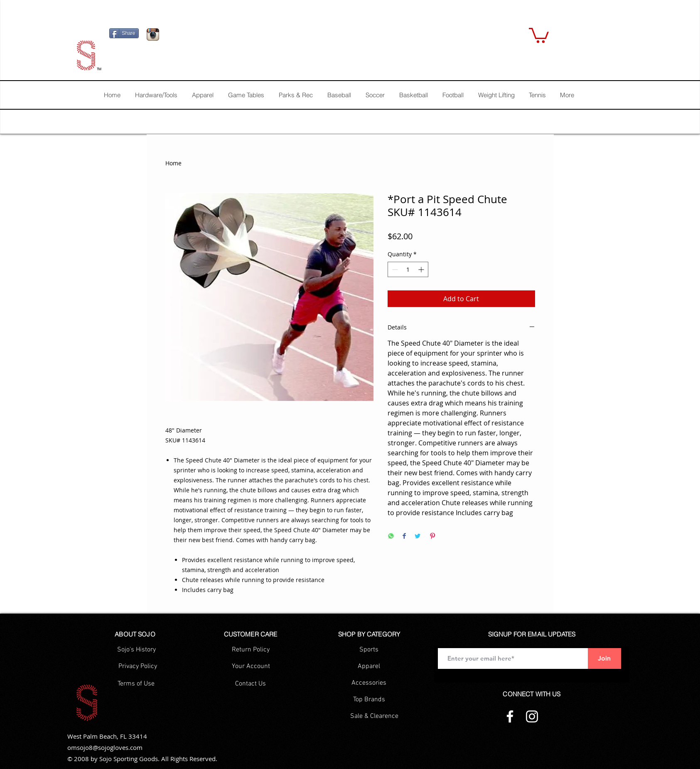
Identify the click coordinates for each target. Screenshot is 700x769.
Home (173, 163)
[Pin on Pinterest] (432, 537)
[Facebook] (510, 716)
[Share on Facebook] (404, 537)
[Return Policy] (251, 650)
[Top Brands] (369, 700)
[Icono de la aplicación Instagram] (153, 34)
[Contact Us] (251, 684)
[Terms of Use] (136, 684)
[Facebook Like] (215, 37)
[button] (539, 34)
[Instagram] (532, 716)
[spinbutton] (408, 269)
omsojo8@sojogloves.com (105, 747)
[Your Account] (251, 666)
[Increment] (422, 269)
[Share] (124, 33)
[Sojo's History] (136, 650)
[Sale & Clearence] (374, 716)
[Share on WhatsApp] (391, 537)
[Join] (604, 658)
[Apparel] (369, 666)
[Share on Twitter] (418, 537)
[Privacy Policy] (138, 666)
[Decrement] (394, 269)
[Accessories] (369, 683)
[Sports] (369, 650)
